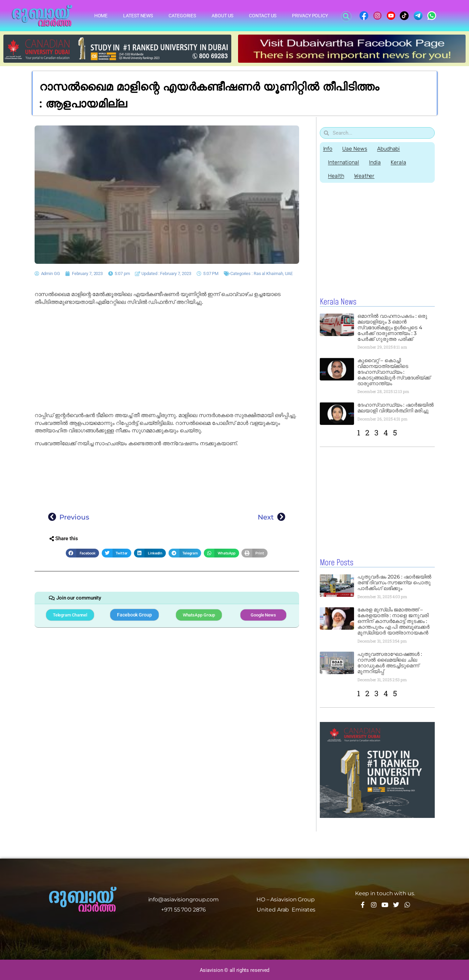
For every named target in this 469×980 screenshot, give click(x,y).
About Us (222, 16)
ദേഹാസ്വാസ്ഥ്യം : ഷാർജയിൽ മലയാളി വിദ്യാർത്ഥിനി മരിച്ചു (396, 408)
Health (336, 176)
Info (328, 149)
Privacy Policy (310, 16)
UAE (289, 273)
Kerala (399, 162)
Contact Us (263, 16)
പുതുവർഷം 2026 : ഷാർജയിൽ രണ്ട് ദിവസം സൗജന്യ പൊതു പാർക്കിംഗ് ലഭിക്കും (394, 582)
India (375, 162)
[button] (346, 16)
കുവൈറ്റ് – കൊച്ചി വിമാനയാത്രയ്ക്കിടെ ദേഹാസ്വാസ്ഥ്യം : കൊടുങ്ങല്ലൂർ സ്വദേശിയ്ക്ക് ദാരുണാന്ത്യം (394, 372)
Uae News (355, 149)
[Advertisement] (167, 359)
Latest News (138, 16)
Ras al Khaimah (268, 273)
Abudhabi (389, 149)
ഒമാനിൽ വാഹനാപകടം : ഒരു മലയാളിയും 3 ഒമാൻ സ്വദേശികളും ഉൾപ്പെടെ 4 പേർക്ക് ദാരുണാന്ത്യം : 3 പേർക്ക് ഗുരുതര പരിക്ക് (392, 327)
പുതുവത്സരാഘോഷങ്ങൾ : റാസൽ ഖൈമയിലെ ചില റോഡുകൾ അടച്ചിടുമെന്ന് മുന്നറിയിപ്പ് (390, 662)
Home (101, 16)
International (344, 162)
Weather (365, 176)
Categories (182, 16)
